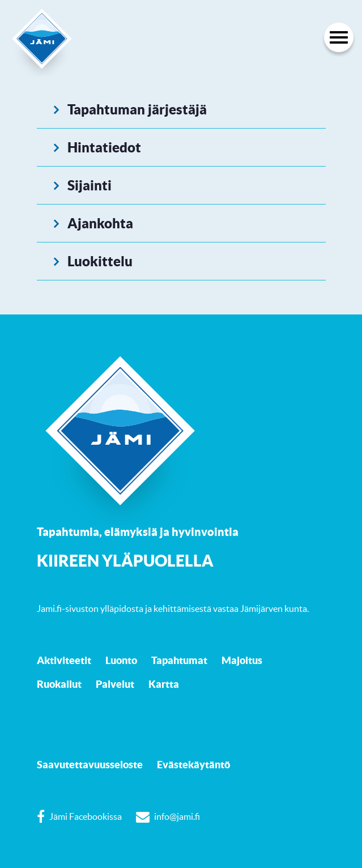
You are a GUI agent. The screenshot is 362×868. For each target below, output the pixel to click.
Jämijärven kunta (274, 609)
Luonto (121, 660)
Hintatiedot (104, 147)
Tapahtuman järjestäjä (137, 109)
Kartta (164, 684)
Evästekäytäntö (193, 764)
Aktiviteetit (64, 660)
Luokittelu (100, 261)
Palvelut (115, 684)
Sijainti (90, 185)
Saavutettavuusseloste (90, 764)
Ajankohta (100, 223)
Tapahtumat (179, 660)
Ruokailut (59, 684)
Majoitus (242, 660)
